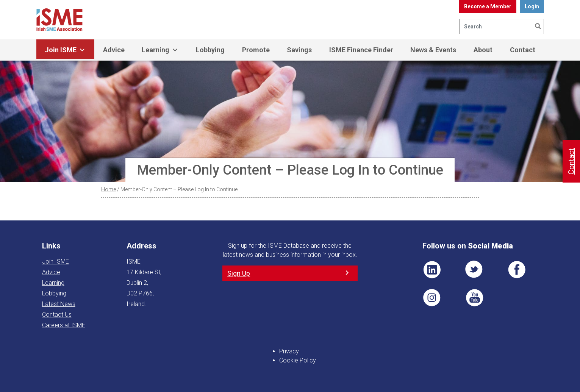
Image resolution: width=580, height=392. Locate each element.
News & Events (433, 50)
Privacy (289, 351)
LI (432, 270)
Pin (432, 298)
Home (109, 189)
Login (532, 6)
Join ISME (65, 50)
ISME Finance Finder (361, 50)
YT (474, 298)
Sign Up (239, 273)
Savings (299, 50)
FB (517, 270)
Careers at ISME (64, 325)
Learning (160, 50)
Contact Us (57, 315)
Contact (523, 50)
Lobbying (210, 50)
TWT (474, 270)
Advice (114, 50)
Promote (256, 50)
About (483, 50)
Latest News (59, 304)
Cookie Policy (298, 360)
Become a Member (488, 6)
